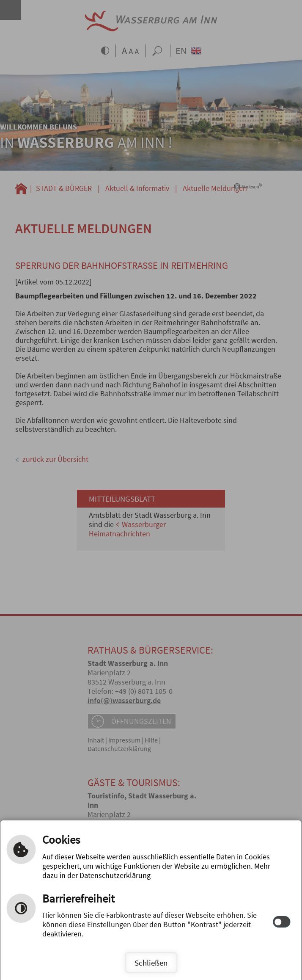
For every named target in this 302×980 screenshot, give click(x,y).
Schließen (151, 963)
